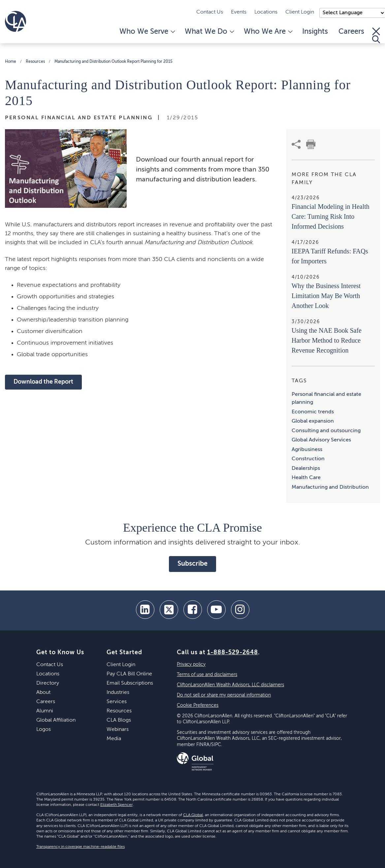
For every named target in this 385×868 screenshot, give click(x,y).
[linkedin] (145, 610)
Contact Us (210, 12)
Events (239, 12)
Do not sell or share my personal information (224, 695)
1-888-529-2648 (233, 653)
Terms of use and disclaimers (207, 675)
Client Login (300, 12)
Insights (315, 32)
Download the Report (43, 382)
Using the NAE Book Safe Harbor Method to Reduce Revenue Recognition (327, 340)
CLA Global (193, 815)
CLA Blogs (119, 720)
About (43, 693)
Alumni (45, 711)
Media (114, 739)
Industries (118, 693)
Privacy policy (191, 664)
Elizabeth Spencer (116, 805)
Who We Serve (147, 32)
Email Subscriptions (130, 683)
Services (117, 702)
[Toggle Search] (376, 35)
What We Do (209, 32)
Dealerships (306, 469)
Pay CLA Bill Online (129, 674)
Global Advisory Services (321, 440)
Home (11, 62)
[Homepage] (16, 21)
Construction (308, 459)
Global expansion (313, 421)
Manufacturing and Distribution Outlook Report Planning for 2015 (113, 62)
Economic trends (313, 412)
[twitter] (169, 610)
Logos (44, 730)
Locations (266, 12)
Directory (48, 683)
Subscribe (192, 564)
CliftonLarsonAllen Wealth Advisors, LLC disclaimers (230, 685)
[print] (311, 144)
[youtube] (216, 610)
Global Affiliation (56, 720)
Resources (35, 62)
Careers (351, 32)
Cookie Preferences (198, 705)
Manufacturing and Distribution (330, 487)
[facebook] (193, 610)
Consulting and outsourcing (326, 431)
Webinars (118, 730)
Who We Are (268, 32)
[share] (296, 144)
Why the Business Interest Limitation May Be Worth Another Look (326, 296)
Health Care (306, 478)
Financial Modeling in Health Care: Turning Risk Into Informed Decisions (331, 216)
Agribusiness (307, 450)
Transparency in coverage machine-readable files (80, 847)
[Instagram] (240, 610)
